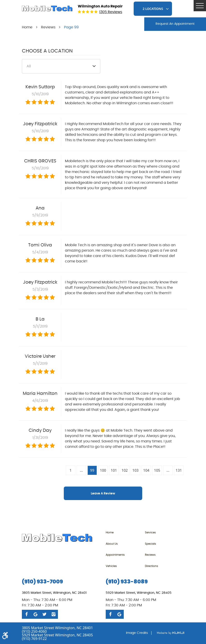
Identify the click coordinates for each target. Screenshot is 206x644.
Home (27, 27)
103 (135, 470)
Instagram (53, 614)
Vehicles (111, 566)
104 (146, 470)
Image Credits (137, 633)
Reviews (48, 27)
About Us (112, 544)
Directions (151, 566)
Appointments (115, 555)
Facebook (26, 614)
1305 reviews (111, 12)
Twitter (44, 614)
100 (103, 470)
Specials (150, 544)
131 (179, 470)
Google (35, 614)
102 (125, 470)
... (81, 470)
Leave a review (103, 494)
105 (157, 470)
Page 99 (71, 27)
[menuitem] (125, 532)
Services (150, 532)
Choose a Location (47, 51)
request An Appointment (175, 24)
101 (114, 470)
